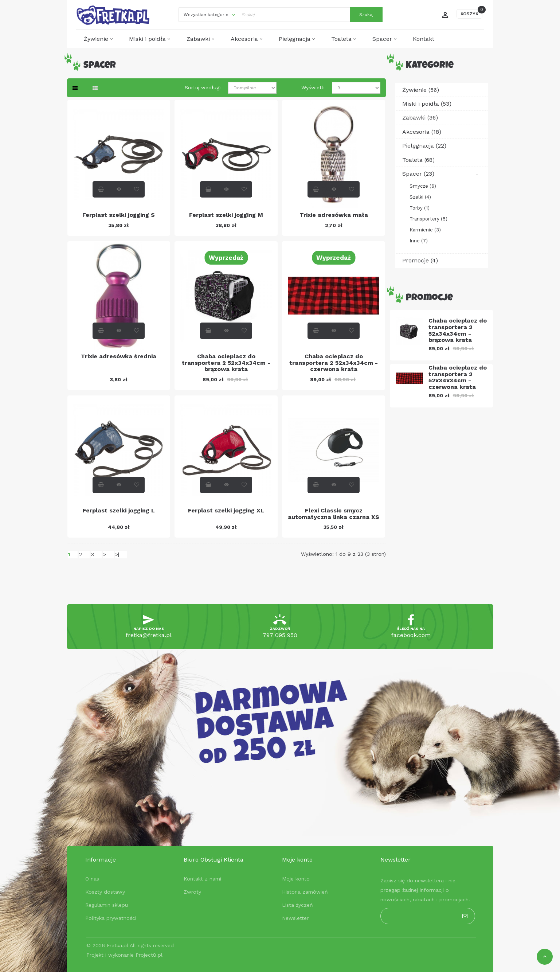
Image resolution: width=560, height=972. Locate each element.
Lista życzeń (297, 905)
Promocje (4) (420, 260)
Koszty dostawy (105, 892)
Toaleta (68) (418, 160)
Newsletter (295, 918)
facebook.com (411, 635)
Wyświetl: (313, 87)
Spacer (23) (418, 174)
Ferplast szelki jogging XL (226, 510)
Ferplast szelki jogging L (119, 510)
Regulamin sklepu (107, 905)
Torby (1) (420, 208)
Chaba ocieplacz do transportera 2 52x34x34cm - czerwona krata (334, 363)
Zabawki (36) (420, 118)
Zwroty (192, 892)
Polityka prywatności (111, 918)
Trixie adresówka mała (334, 215)
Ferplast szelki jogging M (226, 215)
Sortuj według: (203, 87)
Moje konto (296, 879)
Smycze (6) (423, 186)
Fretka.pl (118, 945)
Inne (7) (419, 241)
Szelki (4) (420, 197)
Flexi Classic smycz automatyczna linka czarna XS (334, 514)
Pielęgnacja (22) (424, 146)
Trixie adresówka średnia (119, 356)
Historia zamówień (305, 892)
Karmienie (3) (425, 230)
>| (117, 554)
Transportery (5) (428, 219)
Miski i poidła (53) (427, 104)
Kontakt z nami (202, 879)
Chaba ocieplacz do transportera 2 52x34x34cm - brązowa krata (226, 363)
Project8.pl (149, 955)
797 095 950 (280, 635)
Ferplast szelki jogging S (119, 215)
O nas (92, 879)
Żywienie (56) (421, 90)
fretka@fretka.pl (149, 635)
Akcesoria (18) (422, 132)
